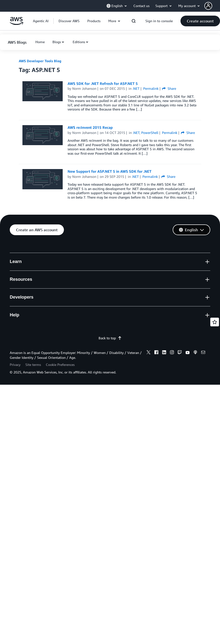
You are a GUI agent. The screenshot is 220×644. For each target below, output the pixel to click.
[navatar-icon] (208, 6)
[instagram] (172, 353)
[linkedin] (164, 353)
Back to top (110, 338)
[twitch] (180, 353)
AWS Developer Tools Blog (40, 61)
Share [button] (169, 88)
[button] (212, 6)
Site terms (33, 365)
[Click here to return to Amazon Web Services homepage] (16, 24)
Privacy (15, 365)
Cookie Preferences (60, 365)
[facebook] (156, 353)
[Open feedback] (215, 322)
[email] (203, 353)
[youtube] (188, 353)
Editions (79, 42)
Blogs (57, 42)
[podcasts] (195, 353)
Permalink (151, 88)
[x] (149, 353)
